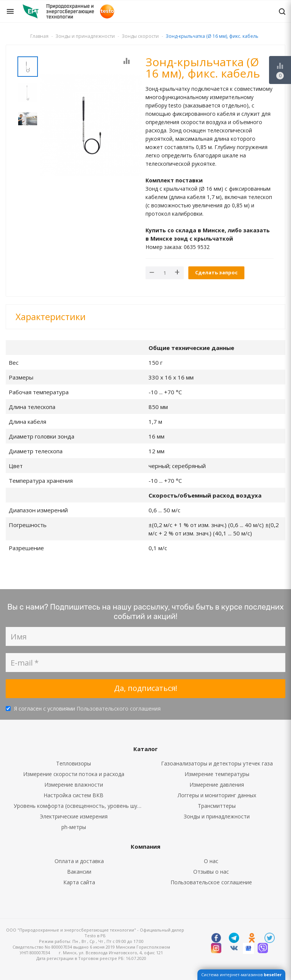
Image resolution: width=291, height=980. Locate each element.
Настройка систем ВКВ (74, 795)
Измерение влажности (74, 785)
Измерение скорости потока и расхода (74, 774)
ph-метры (74, 827)
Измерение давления (217, 785)
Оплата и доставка (79, 861)
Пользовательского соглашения (119, 709)
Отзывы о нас (211, 872)
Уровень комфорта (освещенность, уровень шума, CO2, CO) (80, 806)
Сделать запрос (216, 272)
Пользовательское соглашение (211, 882)
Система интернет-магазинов (241, 975)
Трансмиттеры (217, 806)
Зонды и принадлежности (217, 816)
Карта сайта (79, 882)
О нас (211, 861)
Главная (39, 36)
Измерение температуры (217, 774)
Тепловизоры (74, 763)
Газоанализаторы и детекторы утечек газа (217, 763)
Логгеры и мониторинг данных (217, 795)
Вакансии (79, 872)
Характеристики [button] (51, 317)
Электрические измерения (74, 816)
